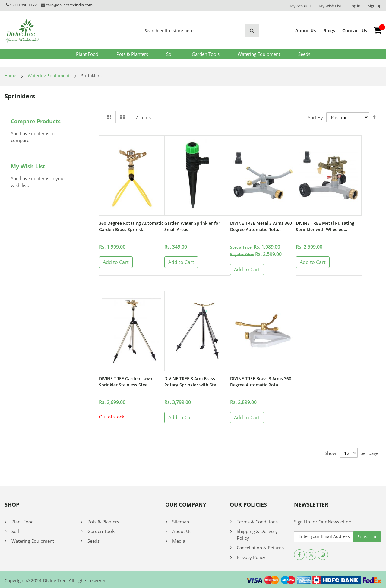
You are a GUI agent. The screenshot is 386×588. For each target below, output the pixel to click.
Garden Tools (206, 54)
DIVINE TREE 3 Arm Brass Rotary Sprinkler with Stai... (194, 382)
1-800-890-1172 (23, 5)
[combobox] (193, 31)
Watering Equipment (259, 54)
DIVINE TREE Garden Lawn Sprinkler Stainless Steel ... (127, 382)
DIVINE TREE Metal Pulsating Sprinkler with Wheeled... (327, 227)
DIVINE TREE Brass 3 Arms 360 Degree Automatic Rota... (263, 382)
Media (179, 541)
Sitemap (181, 521)
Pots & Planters (132, 54)
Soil (170, 54)
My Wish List (330, 6)
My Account (301, 6)
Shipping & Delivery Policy (257, 534)
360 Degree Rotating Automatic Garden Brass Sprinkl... (125, 230)
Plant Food (87, 54)
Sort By (315, 117)
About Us (182, 531)
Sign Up (375, 6)
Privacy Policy (251, 557)
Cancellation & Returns (260, 547)
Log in (355, 6)
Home (10, 76)
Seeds (304, 54)
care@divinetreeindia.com (69, 5)
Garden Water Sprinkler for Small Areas (194, 227)
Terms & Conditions (257, 521)
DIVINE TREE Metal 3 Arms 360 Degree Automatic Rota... (262, 227)
